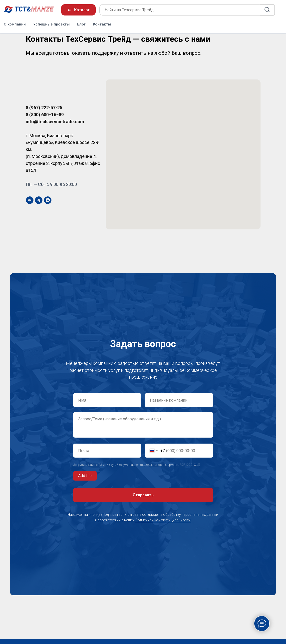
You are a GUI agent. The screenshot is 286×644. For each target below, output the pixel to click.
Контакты (102, 24)
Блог (81, 24)
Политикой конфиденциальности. (163, 520)
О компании (15, 24)
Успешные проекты (51, 24)
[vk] (30, 200)
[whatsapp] (48, 200)
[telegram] (39, 200)
